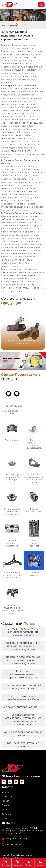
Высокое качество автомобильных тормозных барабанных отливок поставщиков (23, 720)
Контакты (40, 863)
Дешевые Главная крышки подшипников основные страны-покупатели (23, 646)
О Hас (29, 863)
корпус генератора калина (20, 707)
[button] (40, 328)
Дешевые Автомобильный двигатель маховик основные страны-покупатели (23, 660)
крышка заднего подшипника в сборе (23, 734)
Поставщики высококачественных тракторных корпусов (23, 674)
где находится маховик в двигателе (23, 745)
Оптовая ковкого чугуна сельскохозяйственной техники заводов (23, 632)
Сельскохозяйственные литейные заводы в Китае (23, 698)
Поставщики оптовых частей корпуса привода (23, 687)
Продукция (17, 863)
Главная (4, 24)
